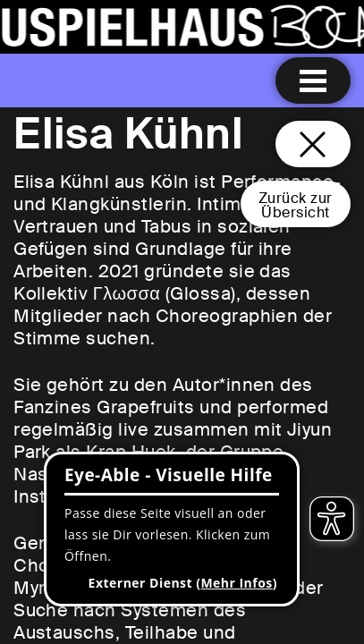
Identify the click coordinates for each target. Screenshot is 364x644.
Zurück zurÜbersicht (296, 205)
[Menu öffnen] (313, 80)
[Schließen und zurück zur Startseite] (313, 144)
